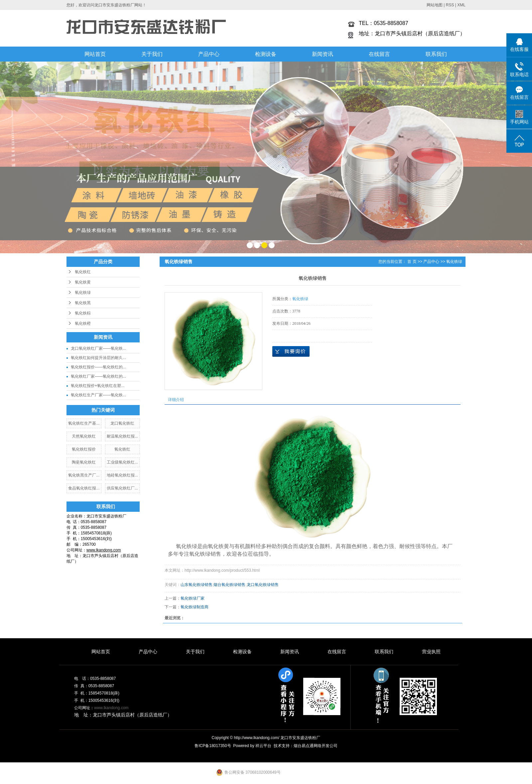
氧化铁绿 (83, 293)
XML (461, 5)
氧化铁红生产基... (84, 423)
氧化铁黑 (83, 303)
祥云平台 (263, 746)
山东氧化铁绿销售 (197, 585)
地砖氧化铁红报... (122, 475)
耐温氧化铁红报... (122, 436)
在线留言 (379, 54)
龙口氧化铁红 (122, 423)
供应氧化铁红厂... (122, 488)
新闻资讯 (323, 54)
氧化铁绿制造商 (195, 607)
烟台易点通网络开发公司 (316, 746)
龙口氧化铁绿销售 (263, 585)
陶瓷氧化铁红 (84, 462)
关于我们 (152, 54)
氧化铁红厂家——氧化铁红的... (98, 376)
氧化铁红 (83, 272)
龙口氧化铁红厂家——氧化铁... (98, 348)
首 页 (412, 262)
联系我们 (436, 54)
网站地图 (435, 5)
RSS (450, 5)
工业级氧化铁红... (122, 462)
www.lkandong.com (111, 708)
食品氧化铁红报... (84, 488)
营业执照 (431, 652)
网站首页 (95, 54)
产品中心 (209, 54)
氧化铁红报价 (84, 449)
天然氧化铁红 (84, 436)
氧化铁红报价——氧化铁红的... (98, 367)
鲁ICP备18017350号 (213, 746)
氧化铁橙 (83, 323)
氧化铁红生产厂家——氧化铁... (98, 395)
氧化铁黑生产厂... (84, 475)
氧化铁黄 (83, 282)
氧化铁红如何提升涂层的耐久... (98, 358)
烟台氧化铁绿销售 (229, 585)
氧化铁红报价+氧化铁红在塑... (98, 386)
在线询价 (291, 351)
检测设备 (266, 54)
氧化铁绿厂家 (193, 598)
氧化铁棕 (83, 313)
